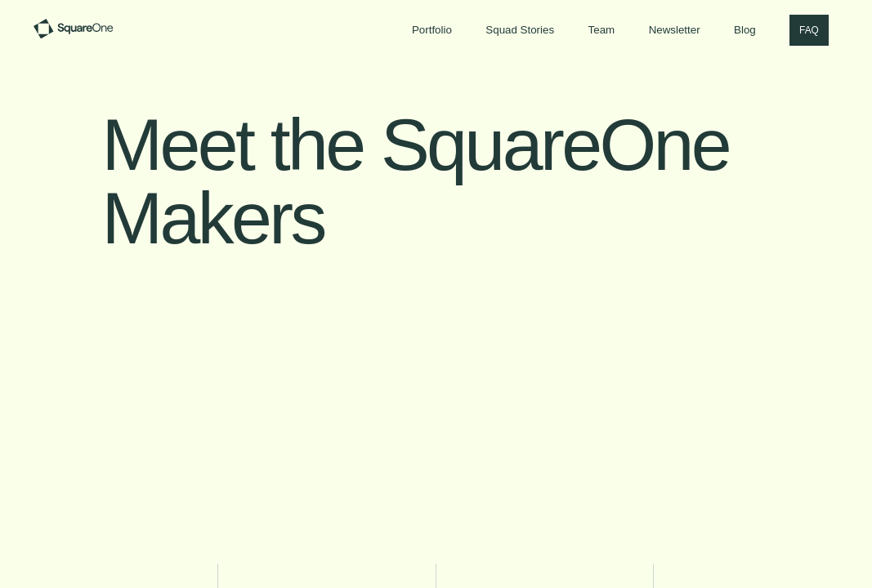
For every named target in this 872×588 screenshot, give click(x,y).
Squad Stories (520, 30)
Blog (745, 30)
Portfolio (432, 30)
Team (602, 30)
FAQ (809, 30)
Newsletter (675, 30)
